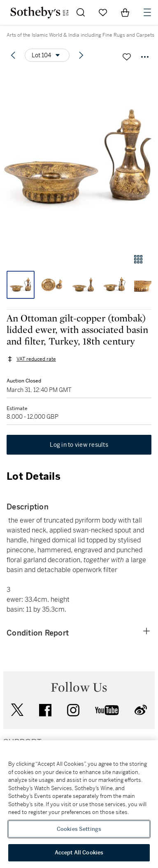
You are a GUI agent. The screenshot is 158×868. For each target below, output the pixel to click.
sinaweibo (141, 710)
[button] (79, 158)
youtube (107, 710)
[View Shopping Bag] (125, 12)
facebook (45, 710)
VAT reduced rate (36, 359)
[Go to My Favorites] (103, 12)
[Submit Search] (81, 12)
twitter (17, 710)
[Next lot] (81, 55)
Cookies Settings (79, 829)
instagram (73, 710)
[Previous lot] (13, 55)
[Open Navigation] (147, 12)
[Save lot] (127, 57)
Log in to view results (79, 445)
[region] (79, 804)
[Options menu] (47, 55)
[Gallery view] (138, 259)
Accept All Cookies (79, 853)
